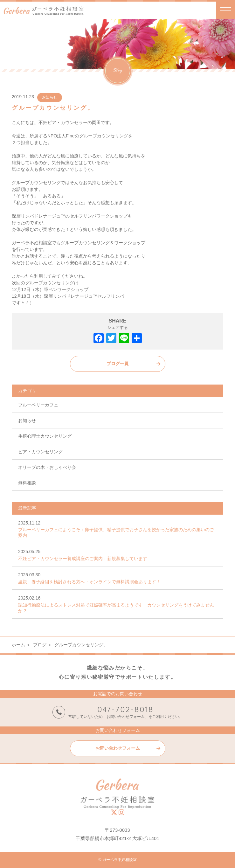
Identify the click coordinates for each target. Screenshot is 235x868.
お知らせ (50, 97)
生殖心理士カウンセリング (45, 436)
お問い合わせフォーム (118, 748)
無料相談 (27, 483)
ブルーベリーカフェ (38, 405)
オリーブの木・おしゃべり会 (47, 467)
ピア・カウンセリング (40, 452)
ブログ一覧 (118, 364)
